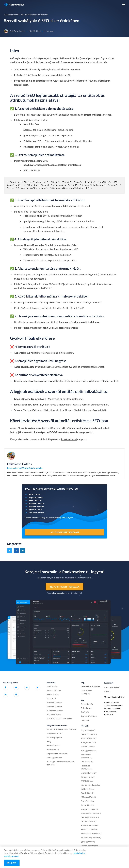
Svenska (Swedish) (89, 773)
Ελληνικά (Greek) (88, 797)
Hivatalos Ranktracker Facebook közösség (27, 687)
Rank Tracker (53, 686)
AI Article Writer (54, 715)
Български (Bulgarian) (91, 785)
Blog (49, 741)
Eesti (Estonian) (88, 801)
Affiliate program (54, 737)
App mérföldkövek (89, 716)
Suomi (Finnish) (87, 805)
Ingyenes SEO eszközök (57, 754)
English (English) (88, 730)
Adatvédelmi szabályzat (86, 692)
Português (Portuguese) (86, 767)
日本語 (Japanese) (89, 750)
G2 (16, 694)
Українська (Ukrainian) (91, 837)
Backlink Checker (54, 702)
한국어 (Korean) (88, 842)
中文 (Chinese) (87, 781)
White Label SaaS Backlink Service (62, 729)
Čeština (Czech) (88, 789)
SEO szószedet (53, 745)
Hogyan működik (54, 733)
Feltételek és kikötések (91, 686)
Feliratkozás (86, 708)
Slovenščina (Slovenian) (91, 833)
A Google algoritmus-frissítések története (61, 763)
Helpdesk (85, 720)
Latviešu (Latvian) (88, 821)
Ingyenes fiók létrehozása (64, 587)
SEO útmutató (53, 749)
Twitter (38, 687)
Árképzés (85, 712)
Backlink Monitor (54, 706)
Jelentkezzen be (58, 593)
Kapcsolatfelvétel (112, 687)
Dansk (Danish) (87, 793)
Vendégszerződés (55, 758)
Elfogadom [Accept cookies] (12, 863)
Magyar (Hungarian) (90, 809)
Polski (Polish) (87, 762)
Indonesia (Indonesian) (91, 813)
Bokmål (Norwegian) (90, 846)
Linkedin (6, 694)
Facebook (6, 687)
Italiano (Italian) (88, 746)
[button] (124, 5)
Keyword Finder (54, 690)
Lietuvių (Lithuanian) (90, 817)
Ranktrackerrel (69, 439)
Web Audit (52, 698)
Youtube (16, 687)
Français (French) (88, 742)
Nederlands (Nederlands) (86, 756)
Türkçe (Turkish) (88, 777)
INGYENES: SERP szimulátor (59, 719)
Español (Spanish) (88, 738)
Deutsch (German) (89, 734)
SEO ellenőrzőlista (55, 711)
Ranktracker (14, 5)
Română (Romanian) (90, 825)
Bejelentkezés (87, 704)
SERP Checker (53, 694)
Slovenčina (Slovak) (89, 829)
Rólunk (107, 691)
